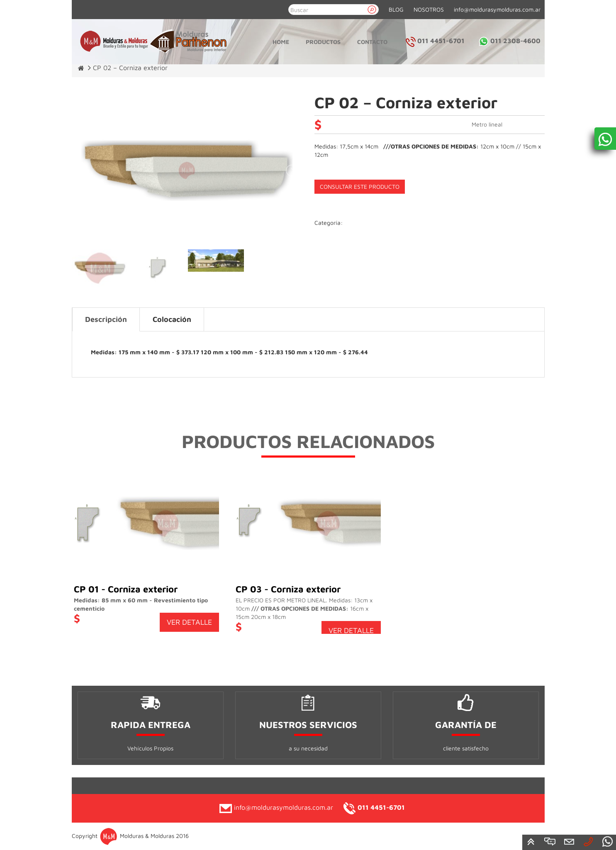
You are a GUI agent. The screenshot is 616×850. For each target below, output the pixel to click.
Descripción (106, 319)
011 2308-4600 (510, 41)
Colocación (172, 319)
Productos (323, 42)
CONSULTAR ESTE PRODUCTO (360, 186)
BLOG (396, 9)
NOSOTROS (429, 9)
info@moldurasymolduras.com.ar (497, 9)
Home (281, 42)
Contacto (372, 42)
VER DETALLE (189, 622)
